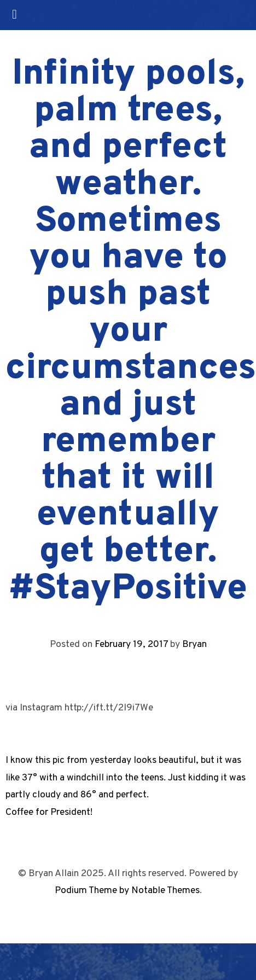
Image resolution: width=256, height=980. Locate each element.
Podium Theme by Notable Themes (127, 891)
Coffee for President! (49, 812)
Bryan (194, 644)
